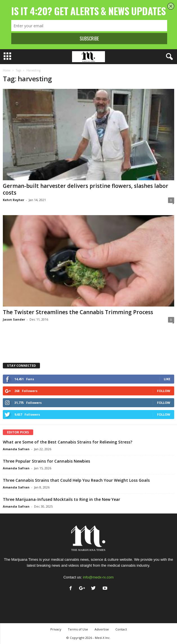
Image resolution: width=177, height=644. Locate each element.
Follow (164, 391)
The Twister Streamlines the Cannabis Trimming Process (78, 312)
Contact (121, 629)
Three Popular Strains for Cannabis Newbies (46, 461)
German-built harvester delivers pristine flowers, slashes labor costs (86, 189)
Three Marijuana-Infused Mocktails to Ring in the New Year (61, 499)
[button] (168, 57)
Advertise (102, 629)
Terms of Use (78, 629)
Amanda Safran (16, 449)
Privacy (56, 629)
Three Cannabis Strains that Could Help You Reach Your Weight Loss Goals (76, 480)
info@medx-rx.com (98, 577)
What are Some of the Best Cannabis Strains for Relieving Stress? (68, 442)
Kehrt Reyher (14, 200)
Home (7, 70)
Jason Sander (14, 319)
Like (167, 379)
